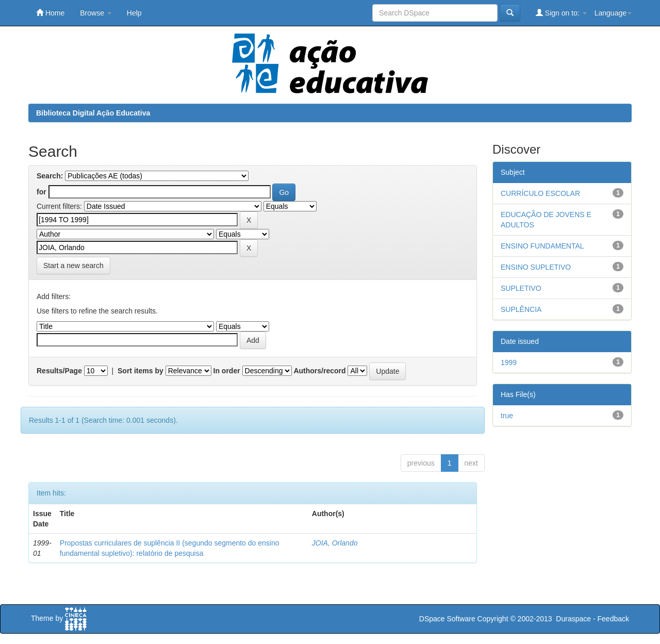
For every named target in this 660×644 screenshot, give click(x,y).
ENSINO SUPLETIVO (536, 267)
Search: (50, 176)
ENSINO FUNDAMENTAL (542, 246)
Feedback (613, 619)
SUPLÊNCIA (521, 309)
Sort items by (141, 371)
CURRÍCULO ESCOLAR (540, 193)
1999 (509, 362)
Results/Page (59, 371)
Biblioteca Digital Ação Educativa (93, 113)
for (42, 192)
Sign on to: (561, 13)
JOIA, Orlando (335, 543)
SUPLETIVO (521, 288)
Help (134, 13)
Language (613, 13)
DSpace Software (447, 619)
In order (227, 371)
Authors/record (319, 371)
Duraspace (573, 619)
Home (50, 13)
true (507, 416)
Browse (96, 13)
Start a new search (73, 266)
